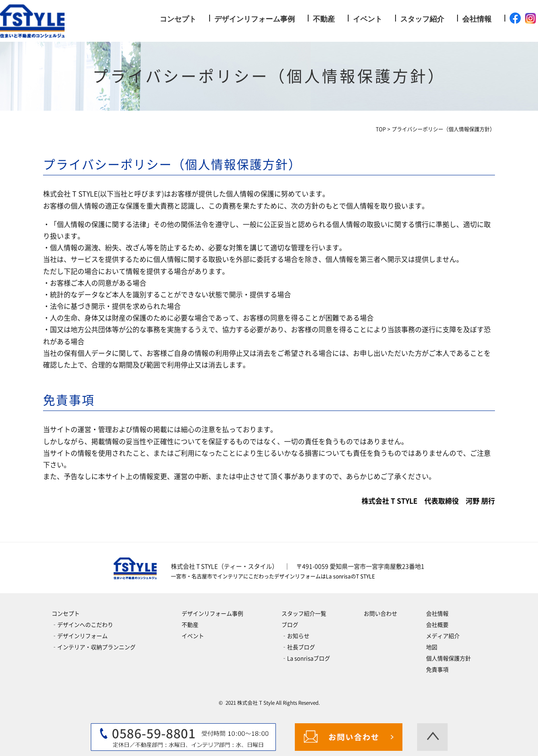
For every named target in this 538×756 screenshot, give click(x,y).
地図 (432, 647)
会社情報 (477, 19)
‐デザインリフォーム (80, 636)
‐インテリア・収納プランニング (94, 647)
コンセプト (178, 19)
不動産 (324, 19)
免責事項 (437, 670)
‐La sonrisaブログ (306, 658)
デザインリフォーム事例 (255, 19)
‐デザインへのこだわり (82, 625)
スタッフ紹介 (422, 19)
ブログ (290, 625)
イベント (368, 19)
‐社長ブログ (298, 647)
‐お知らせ (295, 636)
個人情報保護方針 (448, 658)
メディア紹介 (443, 636)
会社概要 (437, 625)
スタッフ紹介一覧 (304, 614)
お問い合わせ (380, 614)
